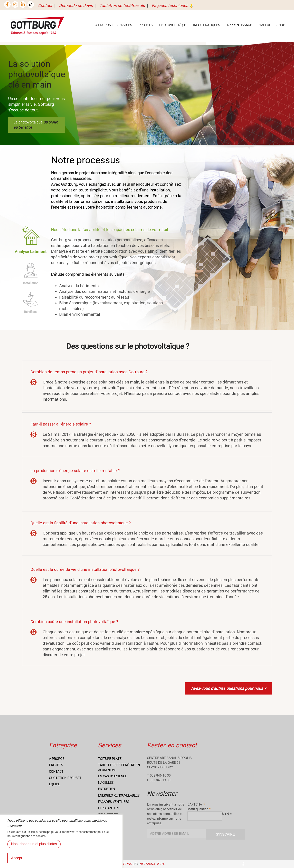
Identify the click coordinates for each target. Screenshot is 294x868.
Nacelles (106, 783)
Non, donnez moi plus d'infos (34, 844)
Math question (198, 809)
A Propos (103, 25)
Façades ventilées (114, 802)
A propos (57, 759)
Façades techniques (173, 6)
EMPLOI (264, 25)
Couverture (108, 815)
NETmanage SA (152, 864)
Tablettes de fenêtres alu (122, 6)
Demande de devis (76, 6)
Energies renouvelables (119, 795)
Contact (45, 6)
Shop (281, 25)
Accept (17, 858)
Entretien (106, 789)
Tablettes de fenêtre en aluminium (119, 767)
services (125, 25)
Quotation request (65, 778)
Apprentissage (239, 25)
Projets (146, 25)
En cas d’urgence (112, 776)
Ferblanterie (109, 808)
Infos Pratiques (207, 25)
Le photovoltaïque (36, 125)
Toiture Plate (110, 759)
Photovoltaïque (173, 25)
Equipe (54, 784)
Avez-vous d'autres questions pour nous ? (228, 688)
